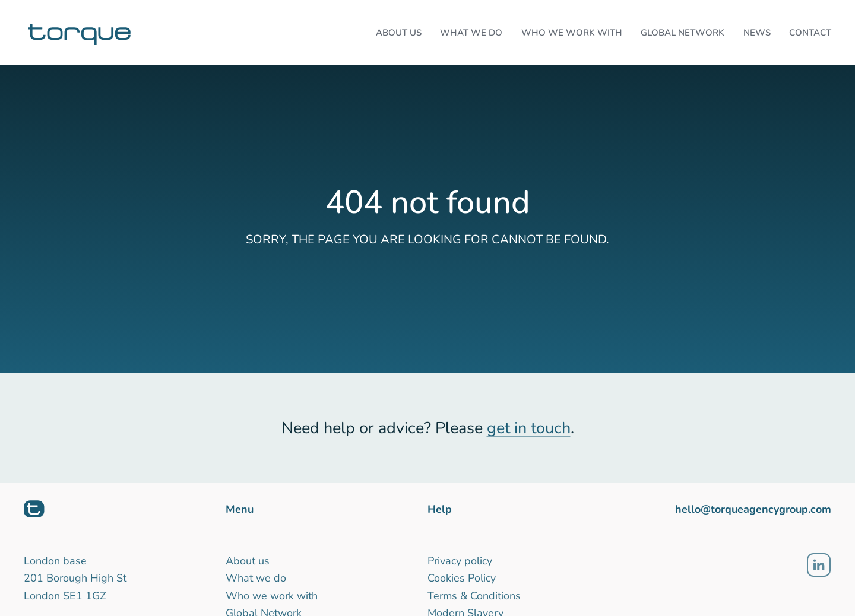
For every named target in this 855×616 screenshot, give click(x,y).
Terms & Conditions (474, 596)
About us (248, 561)
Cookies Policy (462, 578)
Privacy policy (460, 561)
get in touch (529, 428)
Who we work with (272, 596)
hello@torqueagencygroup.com (753, 509)
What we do (256, 578)
